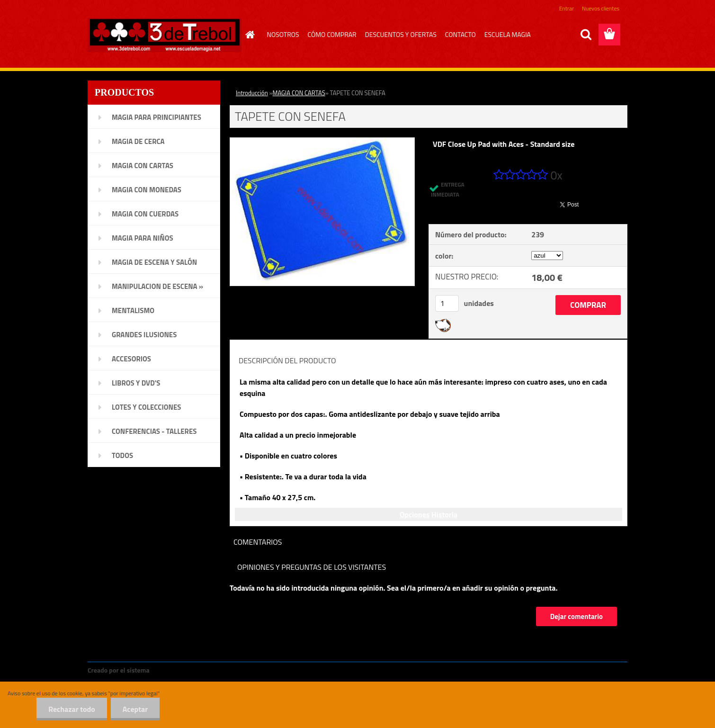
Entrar (567, 8)
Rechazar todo (72, 709)
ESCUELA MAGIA (508, 34)
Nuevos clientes (601, 8)
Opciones (415, 514)
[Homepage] (249, 35)
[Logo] (165, 35)
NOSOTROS (283, 34)
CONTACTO (460, 34)
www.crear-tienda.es (183, 670)
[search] (586, 35)
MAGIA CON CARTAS (299, 93)
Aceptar (135, 709)
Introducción (252, 93)
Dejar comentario (576, 616)
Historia (444, 514)
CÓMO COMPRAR (332, 34)
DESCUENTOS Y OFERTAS (401, 34)
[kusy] (447, 303)
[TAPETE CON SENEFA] (322, 142)
